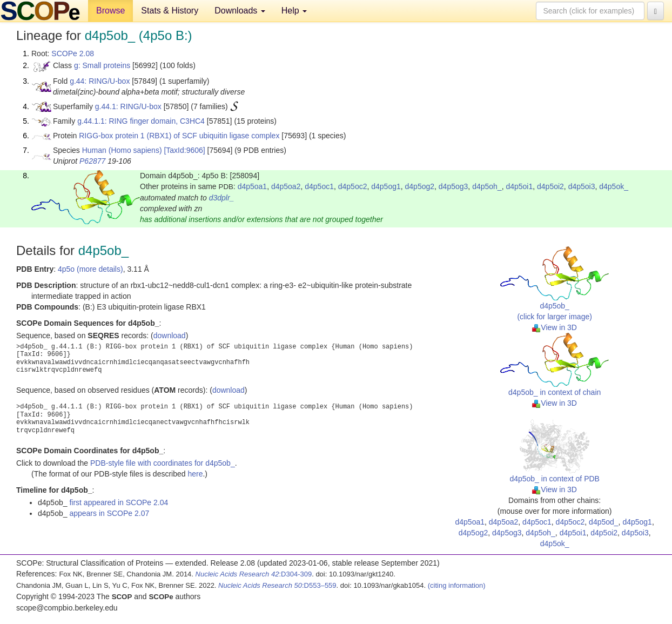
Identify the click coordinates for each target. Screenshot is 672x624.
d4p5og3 (453, 186)
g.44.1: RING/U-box (128, 106)
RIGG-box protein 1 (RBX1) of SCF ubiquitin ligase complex (179, 136)
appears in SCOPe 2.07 (109, 513)
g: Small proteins (102, 65)
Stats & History (170, 11)
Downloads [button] (240, 11)
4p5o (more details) (90, 269)
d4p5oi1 (519, 186)
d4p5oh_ (487, 186)
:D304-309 (254, 574)
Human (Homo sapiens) (122, 150)
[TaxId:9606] (184, 150)
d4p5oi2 (550, 186)
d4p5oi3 (582, 186)
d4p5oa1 (253, 186)
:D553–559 (277, 585)
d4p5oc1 (319, 186)
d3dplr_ (222, 198)
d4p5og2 (420, 186)
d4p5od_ (604, 522)
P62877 (92, 161)
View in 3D (555, 327)
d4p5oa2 (286, 186)
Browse (110, 11)
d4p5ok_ (614, 186)
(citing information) (457, 585)
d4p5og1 (386, 186)
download (170, 336)
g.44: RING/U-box (100, 81)
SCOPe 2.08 (73, 53)
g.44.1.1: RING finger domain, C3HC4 (141, 121)
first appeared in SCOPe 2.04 (119, 502)
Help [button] (294, 11)
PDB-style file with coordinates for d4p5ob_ (163, 463)
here (195, 474)
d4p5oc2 (353, 186)
